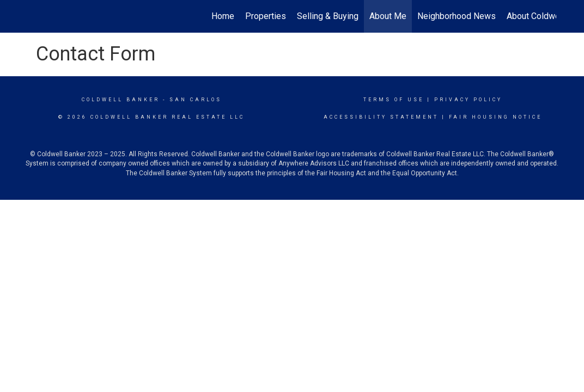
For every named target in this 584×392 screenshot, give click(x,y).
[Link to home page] (34, 16)
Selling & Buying (328, 16)
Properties (266, 16)
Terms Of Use (394, 100)
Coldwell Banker (121, 100)
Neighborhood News (457, 16)
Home (223, 16)
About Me (388, 16)
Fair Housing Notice (495, 117)
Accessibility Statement (381, 117)
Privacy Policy (468, 100)
